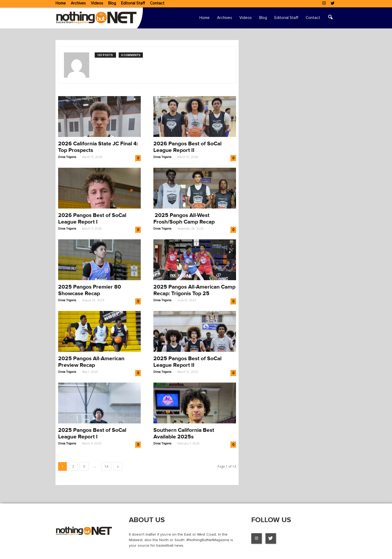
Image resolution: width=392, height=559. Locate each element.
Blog (112, 3)
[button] (330, 18)
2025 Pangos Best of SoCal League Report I (92, 433)
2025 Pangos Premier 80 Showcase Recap (90, 290)
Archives (78, 3)
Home (61, 3)
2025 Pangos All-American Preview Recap (91, 362)
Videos (97, 3)
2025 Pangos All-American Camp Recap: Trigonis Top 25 (194, 290)
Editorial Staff (133, 3)
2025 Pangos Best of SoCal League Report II (187, 362)
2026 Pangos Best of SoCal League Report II (187, 147)
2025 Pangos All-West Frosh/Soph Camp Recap (184, 219)
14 (106, 466)
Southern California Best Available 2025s (184, 433)
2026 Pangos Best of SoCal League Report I (92, 219)
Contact (157, 3)
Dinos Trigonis (67, 157)
